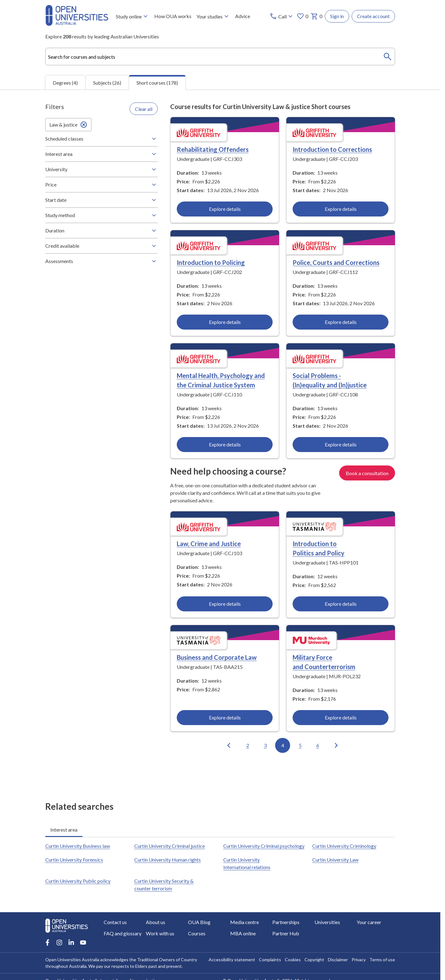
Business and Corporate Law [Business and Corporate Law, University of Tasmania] (217, 657)
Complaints (270, 960)
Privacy (359, 960)
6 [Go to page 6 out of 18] (318, 745)
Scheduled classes (101, 139)
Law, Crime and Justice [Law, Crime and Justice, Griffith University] (209, 544)
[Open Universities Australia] (77, 24)
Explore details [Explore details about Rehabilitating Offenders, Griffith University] (225, 209)
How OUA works (173, 16)
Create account (373, 16)
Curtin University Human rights (168, 860)
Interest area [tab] (64, 830)
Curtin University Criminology (344, 846)
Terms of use (382, 960)
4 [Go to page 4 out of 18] (283, 745)
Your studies (213, 16)
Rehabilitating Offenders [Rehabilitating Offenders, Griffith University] (213, 149)
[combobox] (220, 57)
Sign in (337, 16)
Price (101, 185)
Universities (327, 922)
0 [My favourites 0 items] (302, 16)
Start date (101, 200)
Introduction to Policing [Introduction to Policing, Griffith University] (211, 262)
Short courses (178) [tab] (157, 83)
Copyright (314, 960)
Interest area (101, 154)
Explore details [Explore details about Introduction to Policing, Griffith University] (225, 322)
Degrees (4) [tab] (65, 82)
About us (156, 922)
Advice (243, 16)
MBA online (243, 933)
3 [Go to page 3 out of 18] (265, 745)
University (101, 169)
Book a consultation (367, 473)
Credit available (101, 246)
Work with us (160, 933)
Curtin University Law (335, 860)
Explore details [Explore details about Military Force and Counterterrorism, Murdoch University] (340, 717)
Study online (133, 16)
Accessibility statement (232, 960)
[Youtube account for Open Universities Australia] (83, 943)
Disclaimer (338, 960)
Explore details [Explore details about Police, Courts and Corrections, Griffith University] (340, 322)
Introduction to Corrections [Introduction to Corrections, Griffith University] (332, 149)
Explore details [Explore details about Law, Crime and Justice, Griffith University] (225, 604)
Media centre (245, 922)
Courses (197, 933)
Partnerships (286, 922)
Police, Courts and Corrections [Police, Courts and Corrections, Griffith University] (336, 262)
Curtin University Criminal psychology (264, 846)
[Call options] (282, 16)
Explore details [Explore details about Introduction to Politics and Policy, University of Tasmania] (340, 604)
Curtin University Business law (78, 846)
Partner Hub (286, 933)
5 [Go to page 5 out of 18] (300, 745)
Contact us (115, 922)
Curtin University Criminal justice (170, 846)
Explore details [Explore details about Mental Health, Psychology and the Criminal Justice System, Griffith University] (225, 444)
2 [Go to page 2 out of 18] (248, 745)
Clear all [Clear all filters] (144, 109)
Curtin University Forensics (74, 860)
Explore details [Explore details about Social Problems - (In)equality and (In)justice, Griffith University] (340, 444)
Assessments (101, 261)
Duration (101, 231)
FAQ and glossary (123, 933)
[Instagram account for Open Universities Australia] (59, 943)
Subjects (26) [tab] (107, 82)
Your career (369, 922)
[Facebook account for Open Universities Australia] (47, 943)
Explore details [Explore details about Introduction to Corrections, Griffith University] (340, 209)
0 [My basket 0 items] (316, 16)
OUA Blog (199, 922)
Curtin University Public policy (78, 881)
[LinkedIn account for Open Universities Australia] (71, 943)
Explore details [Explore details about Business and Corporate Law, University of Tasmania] (225, 717)
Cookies (293, 960)
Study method (101, 215)
